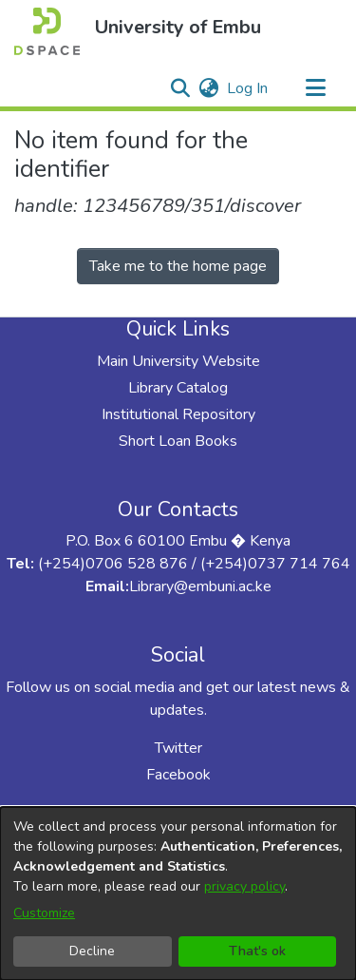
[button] (47, 31)
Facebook (178, 775)
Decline (92, 951)
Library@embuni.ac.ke (200, 586)
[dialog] (178, 894)
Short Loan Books (178, 441)
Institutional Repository (178, 414)
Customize (44, 913)
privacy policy (244, 886)
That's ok (257, 951)
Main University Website (178, 361)
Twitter (178, 748)
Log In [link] (248, 88)
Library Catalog (178, 388)
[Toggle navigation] (315, 88)
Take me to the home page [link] (178, 266)
